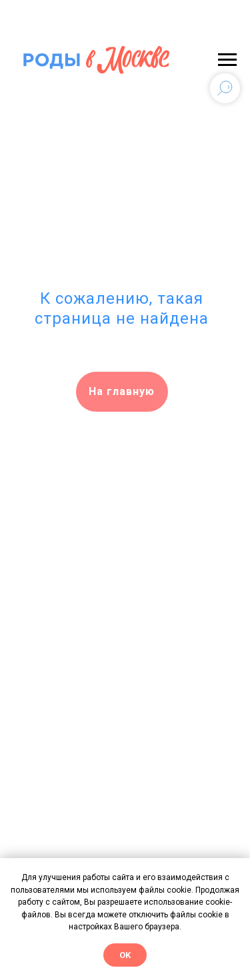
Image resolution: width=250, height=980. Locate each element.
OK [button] (125, 955)
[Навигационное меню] (227, 60)
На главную (122, 391)
